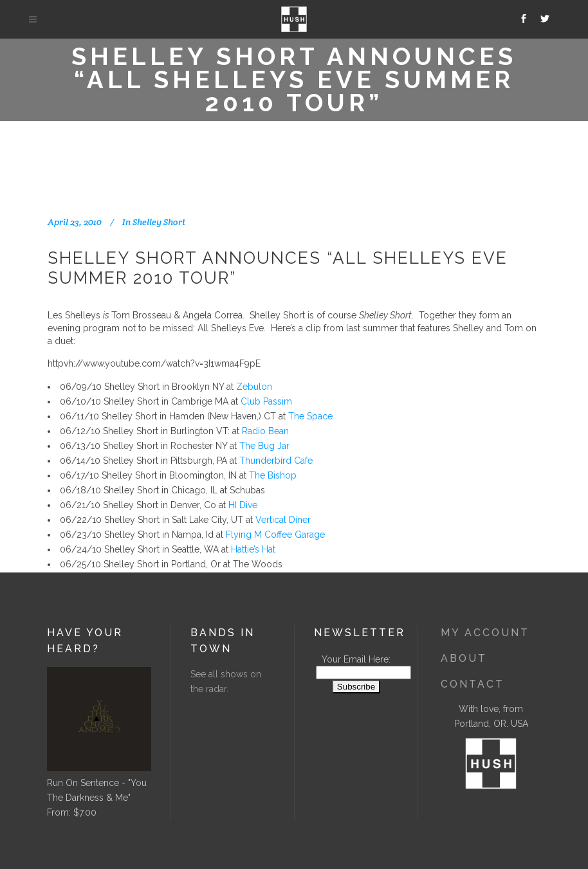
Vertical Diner (283, 520)
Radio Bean (265, 431)
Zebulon (254, 387)
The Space (310, 416)
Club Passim (266, 401)
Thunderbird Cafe (276, 461)
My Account (485, 633)
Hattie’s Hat (253, 549)
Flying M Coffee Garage (275, 535)
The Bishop (273, 475)
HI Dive (243, 505)
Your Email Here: (356, 659)
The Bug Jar (264, 446)
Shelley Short (159, 222)
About (464, 658)
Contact (473, 684)
